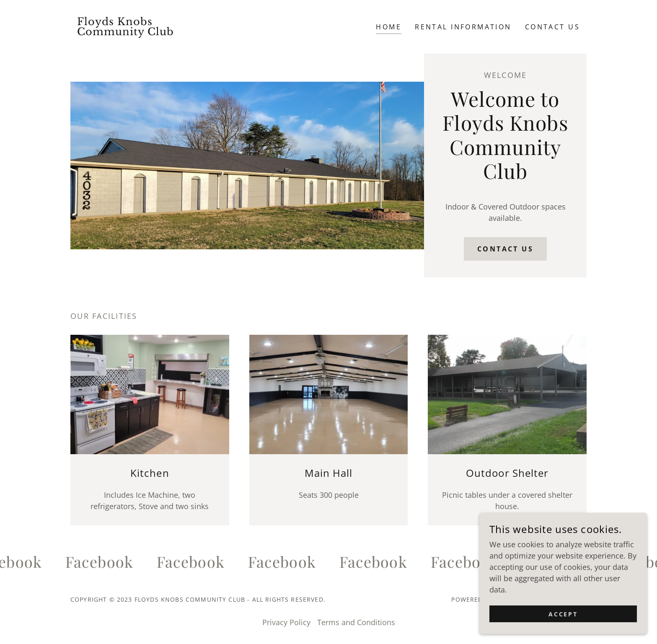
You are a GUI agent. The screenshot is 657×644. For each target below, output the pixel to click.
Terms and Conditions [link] (356, 622)
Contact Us (505, 249)
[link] (135, 32)
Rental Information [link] (463, 27)
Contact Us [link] (552, 27)
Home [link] (389, 27)
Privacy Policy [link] (286, 622)
